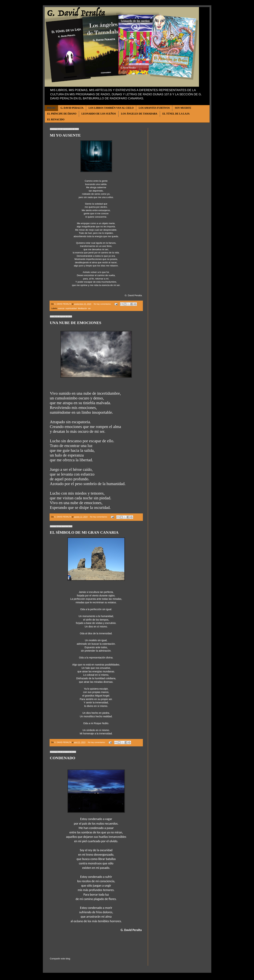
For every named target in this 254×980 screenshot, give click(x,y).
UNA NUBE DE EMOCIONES (76, 323)
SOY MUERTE (183, 108)
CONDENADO (63, 758)
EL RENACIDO (56, 120)
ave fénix (107, 246)
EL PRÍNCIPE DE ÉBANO (62, 114)
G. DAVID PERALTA (72, 108)
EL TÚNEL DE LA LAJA (176, 114)
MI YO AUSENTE (65, 135)
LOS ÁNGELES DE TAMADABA (139, 114)
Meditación (82, 308)
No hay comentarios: (103, 304)
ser (89, 308)
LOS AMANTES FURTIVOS (154, 108)
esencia (61, 308)
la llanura (111, 243)
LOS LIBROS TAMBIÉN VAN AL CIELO (111, 108)
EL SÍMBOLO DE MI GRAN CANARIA (84, 532)
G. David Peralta (133, 296)
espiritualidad (71, 308)
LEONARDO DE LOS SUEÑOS (99, 114)
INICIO (51, 108)
